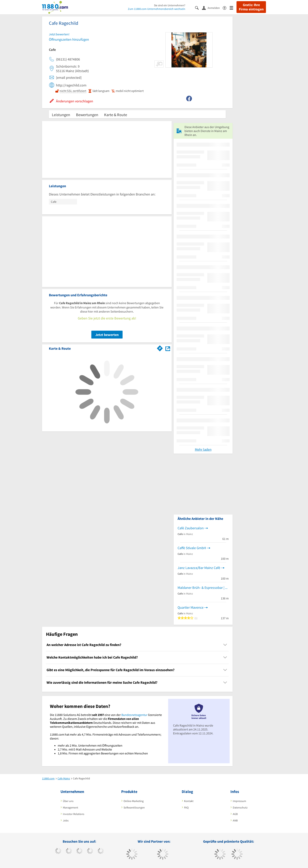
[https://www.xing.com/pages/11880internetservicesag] (90, 851)
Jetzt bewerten (107, 335)
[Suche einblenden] (198, 8)
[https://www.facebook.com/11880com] (58, 851)
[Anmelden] (212, 8)
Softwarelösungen (134, 807)
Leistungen (61, 115)
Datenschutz (240, 807)
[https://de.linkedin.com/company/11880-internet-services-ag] (101, 851)
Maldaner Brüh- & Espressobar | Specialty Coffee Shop (203, 588)
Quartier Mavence (191, 607)
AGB (235, 814)
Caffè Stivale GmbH (192, 548)
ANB (235, 820)
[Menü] (233, 8)
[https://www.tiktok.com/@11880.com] (69, 851)
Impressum (239, 801)
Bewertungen (87, 115)
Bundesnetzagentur (134, 715)
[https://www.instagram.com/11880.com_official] (79, 851)
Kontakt (189, 801)
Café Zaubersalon (191, 528)
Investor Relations (74, 814)
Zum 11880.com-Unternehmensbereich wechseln (157, 9)
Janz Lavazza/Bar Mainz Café (199, 568)
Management (71, 807)
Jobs (66, 820)
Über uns (68, 801)
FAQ (186, 807)
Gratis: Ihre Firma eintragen (251, 7)
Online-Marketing (134, 801)
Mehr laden (203, 449)
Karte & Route (116, 115)
